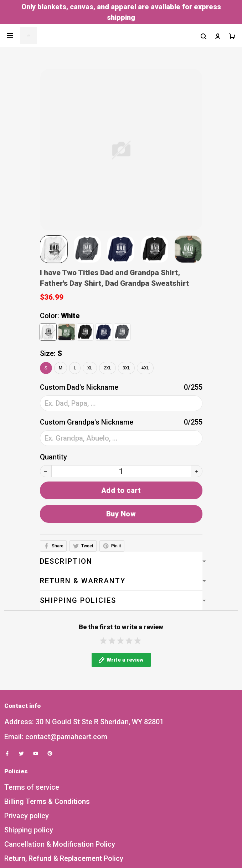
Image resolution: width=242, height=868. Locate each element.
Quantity (53, 457)
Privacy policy (27, 824)
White (70, 316)
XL (90, 368)
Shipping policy (29, 838)
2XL (107, 368)
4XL (145, 368)
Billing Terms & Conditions (47, 809)
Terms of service (32, 795)
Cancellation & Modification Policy (60, 852)
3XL (126, 368)
